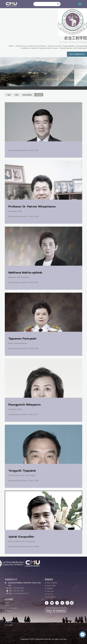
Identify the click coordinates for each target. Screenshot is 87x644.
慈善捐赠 (50, 588)
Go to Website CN (77, 54)
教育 (8, 605)
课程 (8, 603)
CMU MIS (50, 593)
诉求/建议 (10, 621)
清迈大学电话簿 (52, 583)
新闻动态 (9, 611)
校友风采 (39, 95)
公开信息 (9, 616)
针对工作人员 (51, 596)
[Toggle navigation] (81, 88)
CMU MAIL (50, 591)
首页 (9, 95)
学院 (17, 95)
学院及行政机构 (12, 608)
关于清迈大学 (11, 613)
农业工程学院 (27, 95)
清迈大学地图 (51, 585)
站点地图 (9, 624)
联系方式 (9, 619)
